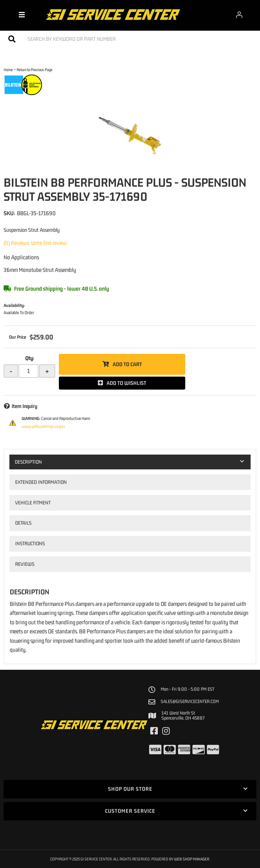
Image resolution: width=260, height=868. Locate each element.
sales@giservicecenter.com (190, 702)
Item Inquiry (24, 406)
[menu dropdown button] (22, 14)
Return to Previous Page (34, 70)
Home (8, 70)
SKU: (9, 213)
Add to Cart (127, 364)
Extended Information (41, 482)
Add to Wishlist (126, 383)
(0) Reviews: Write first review (35, 243)
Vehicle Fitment (33, 503)
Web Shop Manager (192, 859)
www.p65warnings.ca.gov (43, 426)
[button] (130, 39)
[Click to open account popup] (239, 14)
